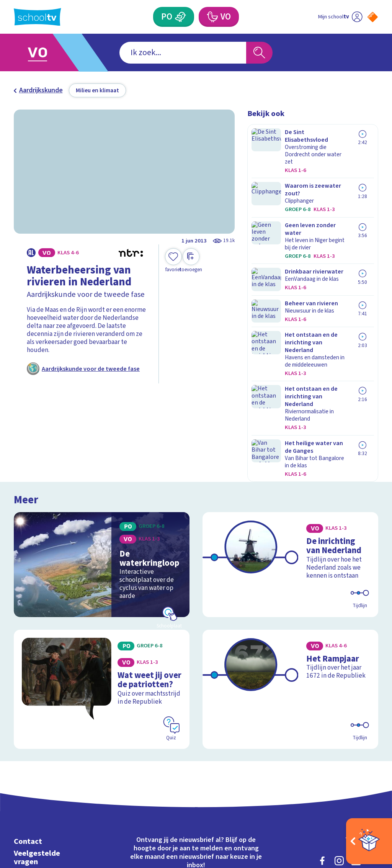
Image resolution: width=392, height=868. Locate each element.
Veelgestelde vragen (37, 737)
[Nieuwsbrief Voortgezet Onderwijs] (244, 771)
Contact (28, 721)
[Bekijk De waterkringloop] (102, 465)
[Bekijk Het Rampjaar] (290, 580)
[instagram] (339, 740)
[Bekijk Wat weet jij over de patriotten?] (102, 580)
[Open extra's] (369, 841)
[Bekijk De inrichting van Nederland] (290, 465)
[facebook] (322, 740)
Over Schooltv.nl (43, 753)
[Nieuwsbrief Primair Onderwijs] (148, 771)
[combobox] (183, 53)
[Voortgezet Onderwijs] (212, 17)
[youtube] (373, 740)
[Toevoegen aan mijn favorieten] (173, 261)
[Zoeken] (259, 53)
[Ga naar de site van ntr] (366, 808)
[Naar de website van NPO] (373, 17)
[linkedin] (356, 740)
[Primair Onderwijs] (180, 17)
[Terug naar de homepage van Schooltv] (38, 17)
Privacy (27, 764)
